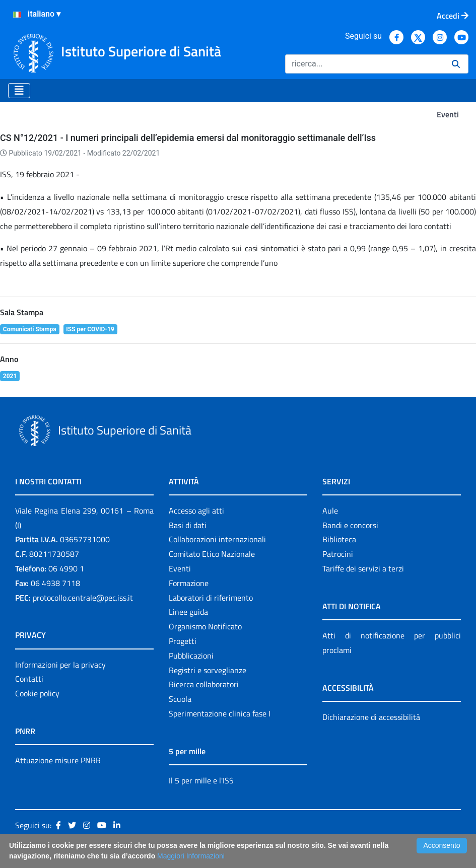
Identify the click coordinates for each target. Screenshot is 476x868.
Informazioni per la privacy (60, 665)
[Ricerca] (364, 64)
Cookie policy (37, 693)
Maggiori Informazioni (191, 856)
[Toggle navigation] (19, 91)
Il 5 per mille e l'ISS (201, 780)
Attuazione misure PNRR (58, 760)
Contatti (29, 679)
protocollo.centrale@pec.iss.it (83, 598)
